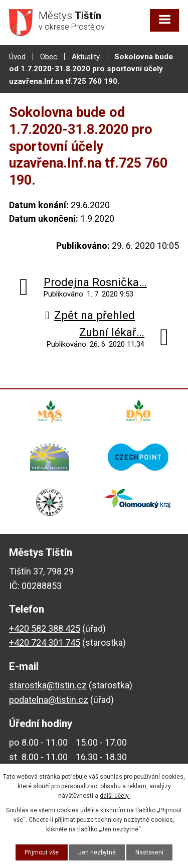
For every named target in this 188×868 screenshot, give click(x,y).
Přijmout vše (42, 852)
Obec (49, 57)
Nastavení (149, 852)
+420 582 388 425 (45, 628)
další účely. (115, 796)
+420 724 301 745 (45, 642)
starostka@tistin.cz (48, 685)
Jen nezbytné (97, 852)
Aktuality (86, 57)
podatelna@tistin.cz (49, 700)
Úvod (17, 57)
